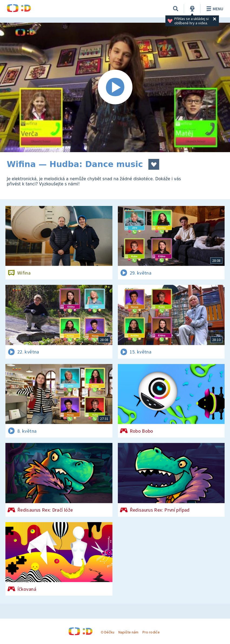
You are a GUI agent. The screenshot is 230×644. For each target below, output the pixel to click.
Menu (214, 9)
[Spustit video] (115, 87)
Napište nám (128, 632)
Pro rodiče (151, 632)
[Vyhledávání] (176, 9)
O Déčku (108, 632)
